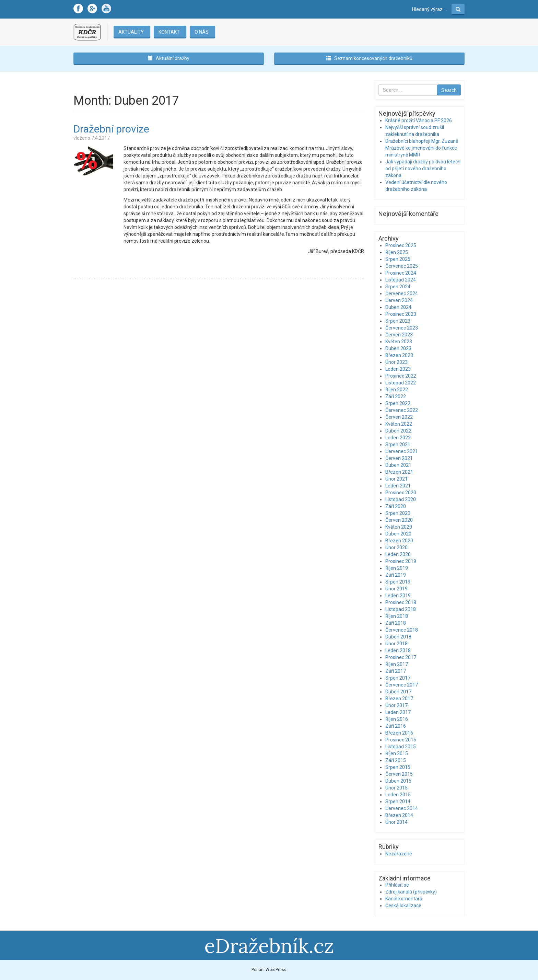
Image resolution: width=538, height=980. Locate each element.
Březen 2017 (399, 699)
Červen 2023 (399, 335)
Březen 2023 (399, 355)
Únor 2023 (396, 362)
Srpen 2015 (398, 767)
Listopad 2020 (401, 499)
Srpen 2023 (398, 321)
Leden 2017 (398, 712)
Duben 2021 (398, 465)
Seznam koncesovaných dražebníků (369, 58)
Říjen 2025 (397, 252)
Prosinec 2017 (401, 657)
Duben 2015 (398, 781)
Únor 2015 (396, 788)
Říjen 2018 (397, 616)
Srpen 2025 (398, 259)
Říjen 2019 (397, 568)
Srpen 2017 (398, 678)
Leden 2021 (398, 486)
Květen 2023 (399, 342)
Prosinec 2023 (401, 314)
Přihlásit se (397, 885)
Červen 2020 (399, 520)
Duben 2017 (398, 692)
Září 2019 (396, 575)
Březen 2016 (399, 733)
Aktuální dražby (169, 58)
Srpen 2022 (398, 403)
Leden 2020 (398, 554)
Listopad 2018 (401, 609)
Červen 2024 (399, 300)
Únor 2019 (396, 589)
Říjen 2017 (397, 664)
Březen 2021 (399, 472)
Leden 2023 (398, 369)
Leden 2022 (398, 438)
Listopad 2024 (401, 280)
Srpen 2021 (398, 445)
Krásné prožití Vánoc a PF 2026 (419, 120)
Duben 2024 (398, 307)
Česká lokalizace (403, 906)
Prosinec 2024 (401, 273)
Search (449, 90)
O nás (201, 32)
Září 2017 (396, 671)
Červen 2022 (399, 417)
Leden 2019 (398, 596)
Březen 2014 (399, 815)
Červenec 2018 (402, 630)
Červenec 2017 (402, 685)
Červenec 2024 (402, 293)
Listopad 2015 (401, 747)
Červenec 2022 (402, 410)
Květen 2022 (399, 424)
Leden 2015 (398, 795)
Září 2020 (396, 506)
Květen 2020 (399, 527)
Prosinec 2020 (401, 493)
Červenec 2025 (402, 266)
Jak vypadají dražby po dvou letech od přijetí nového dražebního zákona (423, 169)
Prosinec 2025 (401, 245)
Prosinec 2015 (401, 740)
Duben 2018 (398, 637)
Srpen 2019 (398, 582)
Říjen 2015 (397, 753)
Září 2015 (396, 760)
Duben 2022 (398, 431)
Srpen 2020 (398, 513)
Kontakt (169, 32)
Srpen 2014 (398, 802)
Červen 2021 (399, 458)
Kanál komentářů (404, 899)
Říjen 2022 (397, 390)
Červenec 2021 (402, 451)
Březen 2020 (399, 541)
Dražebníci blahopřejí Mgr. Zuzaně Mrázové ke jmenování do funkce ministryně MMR (422, 148)
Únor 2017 (396, 705)
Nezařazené (399, 854)
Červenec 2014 (402, 808)
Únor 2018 (396, 644)
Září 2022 (396, 396)
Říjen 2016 (397, 719)
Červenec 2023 (402, 328)
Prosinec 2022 (401, 376)
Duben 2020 (398, 534)
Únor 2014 (396, 822)
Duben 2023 (398, 348)
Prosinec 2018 (401, 602)
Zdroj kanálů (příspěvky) (411, 892)
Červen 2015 (399, 774)
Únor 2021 (396, 479)
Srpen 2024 (398, 287)
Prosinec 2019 (401, 561)
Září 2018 (396, 623)
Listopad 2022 (401, 383)
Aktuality (131, 32)
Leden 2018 (398, 650)
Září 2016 (396, 726)
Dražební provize (111, 129)
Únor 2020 (396, 547)
